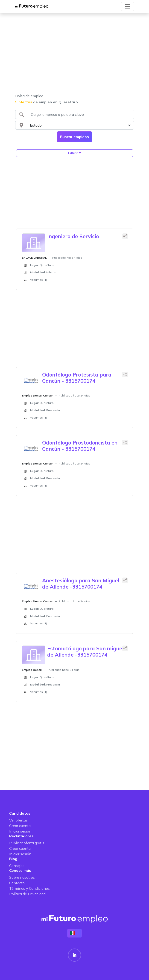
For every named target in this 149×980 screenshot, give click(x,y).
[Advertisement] (75, 56)
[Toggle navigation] (128, 6)
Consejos (17, 866)
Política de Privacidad (27, 894)
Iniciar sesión (20, 831)
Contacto (17, 883)
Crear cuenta (20, 826)
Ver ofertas (18, 820)
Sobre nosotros (22, 877)
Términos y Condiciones (29, 888)
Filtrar (75, 153)
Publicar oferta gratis (27, 843)
